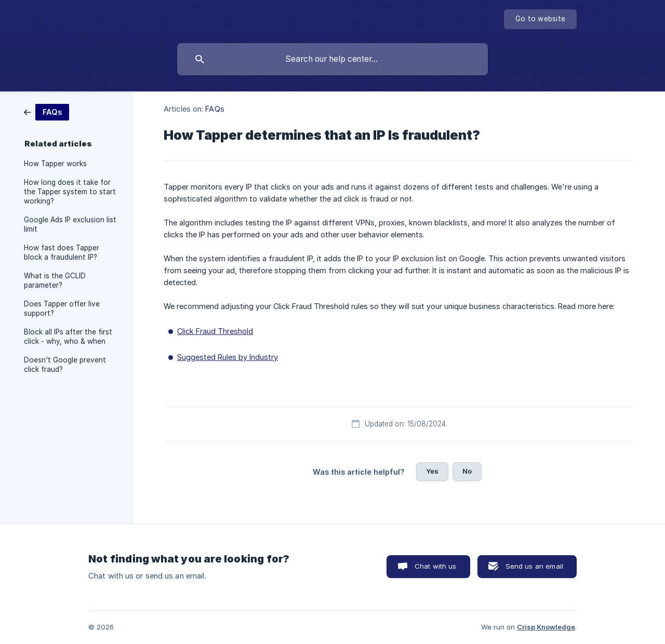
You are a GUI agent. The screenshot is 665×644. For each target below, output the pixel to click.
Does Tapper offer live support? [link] (62, 308)
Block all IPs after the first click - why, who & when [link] (68, 337)
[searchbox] (332, 59)
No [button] (467, 471)
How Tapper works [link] (55, 164)
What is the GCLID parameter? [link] (55, 280)
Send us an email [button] (534, 566)
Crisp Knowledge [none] (546, 627)
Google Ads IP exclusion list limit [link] (70, 224)
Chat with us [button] (436, 566)
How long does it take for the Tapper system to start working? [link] (70, 192)
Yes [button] (432, 471)
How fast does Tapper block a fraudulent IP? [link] (62, 252)
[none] (540, 19)
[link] (46, 111)
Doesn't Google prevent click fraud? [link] (65, 365)
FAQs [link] (215, 109)
